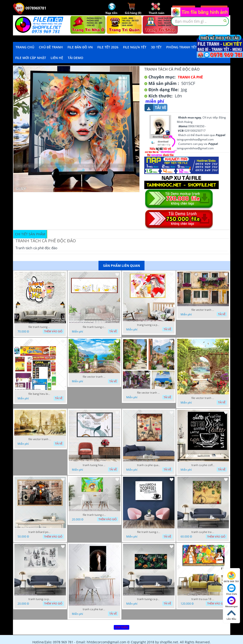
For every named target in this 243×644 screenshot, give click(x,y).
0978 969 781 (231, 577)
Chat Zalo (232, 590)
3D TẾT (156, 47)
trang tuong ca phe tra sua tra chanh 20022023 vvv (149, 325)
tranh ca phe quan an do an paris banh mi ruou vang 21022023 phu (149, 465)
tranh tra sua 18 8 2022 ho (203, 599)
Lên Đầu (231, 615)
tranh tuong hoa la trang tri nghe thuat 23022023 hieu (94, 465)
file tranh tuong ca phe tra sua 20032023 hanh (94, 327)
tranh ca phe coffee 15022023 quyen (203, 465)
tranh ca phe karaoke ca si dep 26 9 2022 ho (94, 609)
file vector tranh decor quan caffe (94, 377)
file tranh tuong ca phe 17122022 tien (149, 532)
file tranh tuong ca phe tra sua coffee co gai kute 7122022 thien (94, 515)
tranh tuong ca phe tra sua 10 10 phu (40, 599)
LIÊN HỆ (57, 58)
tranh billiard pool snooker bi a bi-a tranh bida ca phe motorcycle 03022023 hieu (40, 532)
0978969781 (30, 8)
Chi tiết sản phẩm (30, 234)
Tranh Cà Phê (190, 77)
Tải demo (75, 58)
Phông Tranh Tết (181, 47)
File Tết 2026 (108, 47)
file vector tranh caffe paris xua (40, 439)
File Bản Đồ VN (80, 47)
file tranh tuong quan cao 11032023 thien (40, 327)
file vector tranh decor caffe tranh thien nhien (203, 398)
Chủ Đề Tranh (51, 47)
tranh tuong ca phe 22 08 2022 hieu (149, 599)
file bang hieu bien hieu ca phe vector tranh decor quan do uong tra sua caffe (40, 394)
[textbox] (200, 21)
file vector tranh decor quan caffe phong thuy (149, 393)
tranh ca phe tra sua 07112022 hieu (203, 532)
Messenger (232, 602)
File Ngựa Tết (135, 47)
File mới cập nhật (31, 58)
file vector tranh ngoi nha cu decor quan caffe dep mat (203, 310)
